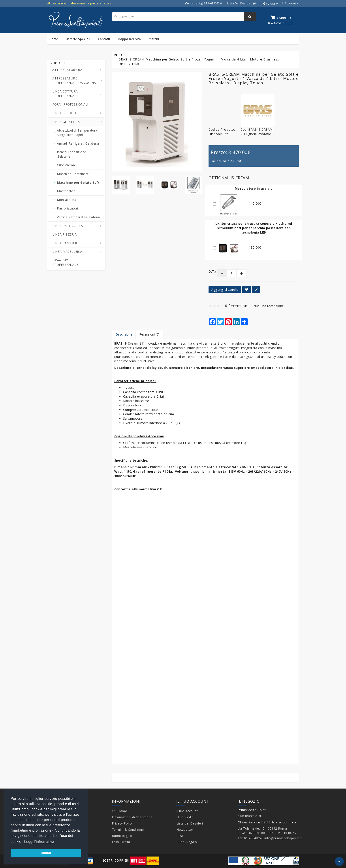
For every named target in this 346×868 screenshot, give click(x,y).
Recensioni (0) (149, 334)
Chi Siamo (120, 811)
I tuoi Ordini (121, 842)
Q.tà (209, 271)
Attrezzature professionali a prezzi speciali (79, 3)
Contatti (104, 39)
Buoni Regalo (122, 836)
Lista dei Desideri (190, 823)
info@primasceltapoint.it (283, 838)
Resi (180, 836)
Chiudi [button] (46, 853)
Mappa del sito (129, 39)
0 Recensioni (237, 306)
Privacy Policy (122, 823)
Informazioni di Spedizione (132, 817)
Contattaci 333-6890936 (203, 3)
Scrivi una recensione (268, 306)
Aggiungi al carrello (225, 290)
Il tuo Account (187, 811)
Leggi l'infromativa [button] (39, 842)
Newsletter (185, 829)
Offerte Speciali (78, 39)
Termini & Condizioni (128, 829)
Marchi (154, 39)
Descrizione (124, 334)
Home (54, 39)
